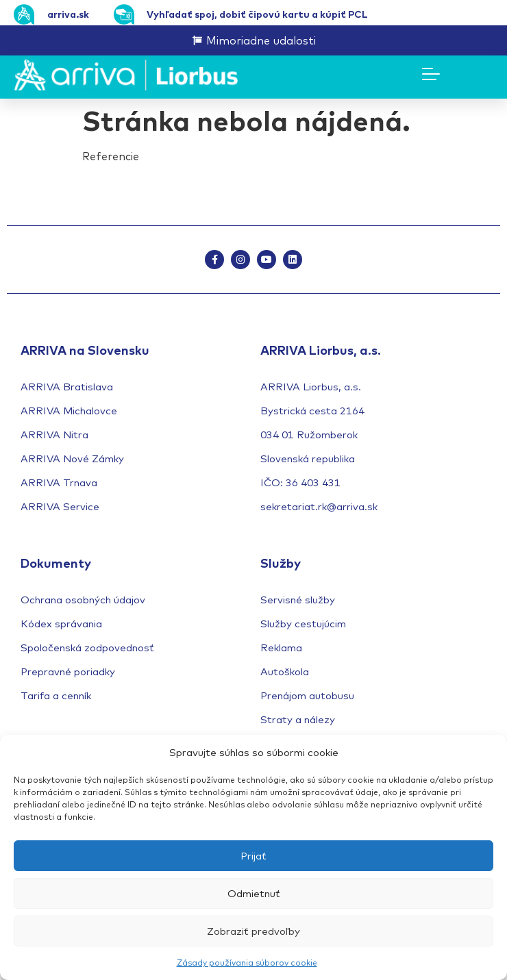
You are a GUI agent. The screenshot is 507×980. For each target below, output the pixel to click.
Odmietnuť (254, 893)
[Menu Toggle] (431, 74)
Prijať (253, 856)
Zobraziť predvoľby (253, 931)
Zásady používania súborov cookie (247, 963)
